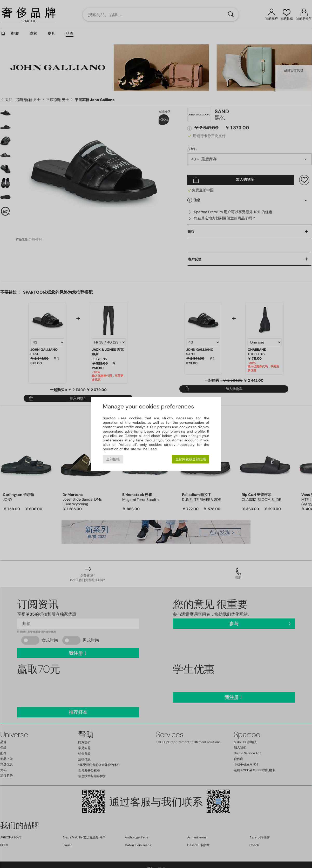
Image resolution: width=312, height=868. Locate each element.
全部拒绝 (113, 459)
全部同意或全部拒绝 (191, 459)
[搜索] (231, 15)
